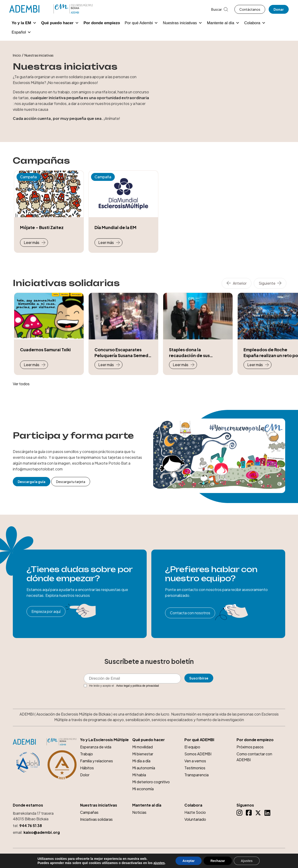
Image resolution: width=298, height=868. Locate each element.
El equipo (192, 747)
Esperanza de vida (96, 747)
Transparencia (196, 775)
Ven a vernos (195, 761)
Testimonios (195, 768)
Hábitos (87, 768)
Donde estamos (28, 805)
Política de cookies (271, 856)
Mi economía (143, 789)
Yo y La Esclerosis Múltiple (104, 740)
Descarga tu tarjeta (71, 482)
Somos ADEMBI (198, 754)
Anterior (240, 283)
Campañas (89, 812)
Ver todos (21, 384)
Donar (279, 9)
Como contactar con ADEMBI (254, 757)
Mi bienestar (143, 754)
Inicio (17, 55)
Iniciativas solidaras (96, 819)
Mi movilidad (142, 747)
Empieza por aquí (46, 611)
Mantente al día (223, 23)
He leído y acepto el (121, 686)
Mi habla (139, 775)
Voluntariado (195, 819)
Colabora (255, 23)
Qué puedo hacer (60, 23)
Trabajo (86, 754)
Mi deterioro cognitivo (151, 782)
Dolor (85, 775)
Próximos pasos (250, 747)
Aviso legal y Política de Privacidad (228, 856)
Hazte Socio (195, 812)
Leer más (32, 242)
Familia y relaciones (97, 761)
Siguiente (267, 283)
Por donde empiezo (102, 23)
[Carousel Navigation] (255, 283)
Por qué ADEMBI (199, 740)
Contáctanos (250, 9)
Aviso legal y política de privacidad (137, 686)
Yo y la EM (24, 23)
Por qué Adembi (141, 23)
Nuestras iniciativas (182, 23)
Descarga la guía (32, 482)
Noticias (139, 812)
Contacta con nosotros (190, 613)
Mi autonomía (144, 768)
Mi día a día (141, 761)
